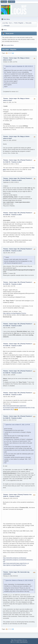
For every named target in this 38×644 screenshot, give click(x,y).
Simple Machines (24, 642)
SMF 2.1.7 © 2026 (15, 642)
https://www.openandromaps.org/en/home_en (16, 563)
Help (12, 640)
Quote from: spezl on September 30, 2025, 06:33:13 (19, 66)
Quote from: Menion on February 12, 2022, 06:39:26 (19, 580)
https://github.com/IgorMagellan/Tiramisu (15, 313)
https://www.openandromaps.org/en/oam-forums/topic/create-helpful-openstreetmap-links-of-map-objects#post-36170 (19, 407)
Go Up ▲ (25, 640)
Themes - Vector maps (10, 58)
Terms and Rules (18, 640)
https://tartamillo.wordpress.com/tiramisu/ (15, 558)
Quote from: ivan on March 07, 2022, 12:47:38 (18, 425)
